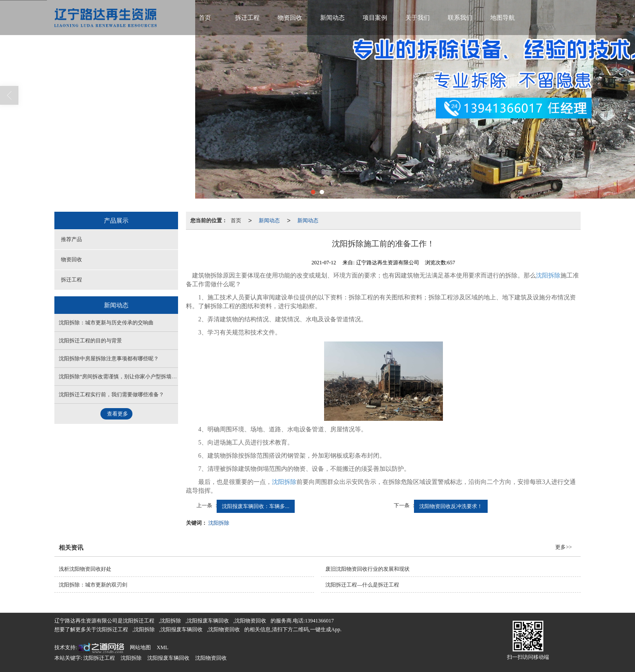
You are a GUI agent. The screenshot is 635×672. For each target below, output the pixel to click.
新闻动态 (332, 18)
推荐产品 (71, 239)
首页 (205, 18)
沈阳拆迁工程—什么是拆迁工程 (362, 585)
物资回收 (290, 18)
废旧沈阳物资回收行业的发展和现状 (367, 569)
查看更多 (118, 414)
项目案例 (375, 18)
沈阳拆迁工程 (139, 621)
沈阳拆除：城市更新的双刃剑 (93, 585)
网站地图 (140, 647)
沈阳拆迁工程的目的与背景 (90, 341)
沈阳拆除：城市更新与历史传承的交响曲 (106, 323)
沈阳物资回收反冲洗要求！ (451, 506)
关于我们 (417, 18)
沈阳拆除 (548, 276)
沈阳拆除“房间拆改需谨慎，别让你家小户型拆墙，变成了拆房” (132, 377)
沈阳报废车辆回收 (208, 621)
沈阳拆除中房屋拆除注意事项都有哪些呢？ (109, 359)
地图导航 (503, 18)
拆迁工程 (247, 18)
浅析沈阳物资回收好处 (85, 569)
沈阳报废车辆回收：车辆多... (256, 506)
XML (162, 647)
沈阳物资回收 (250, 621)
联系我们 (460, 18)
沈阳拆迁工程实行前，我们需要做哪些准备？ (111, 395)
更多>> (564, 547)
